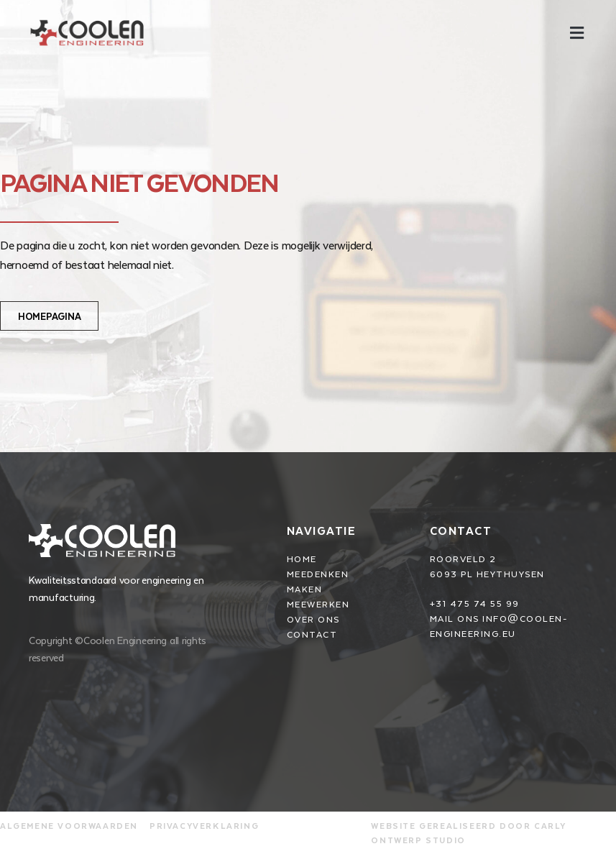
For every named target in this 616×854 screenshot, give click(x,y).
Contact (461, 530)
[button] (576, 33)
